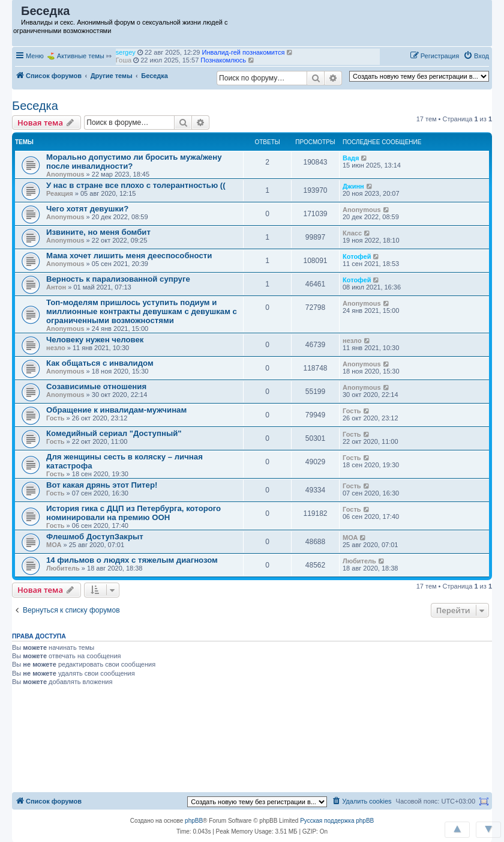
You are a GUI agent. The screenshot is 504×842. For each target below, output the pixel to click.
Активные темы (81, 56)
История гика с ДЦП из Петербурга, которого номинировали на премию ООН (133, 513)
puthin (125, 52)
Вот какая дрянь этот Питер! (102, 485)
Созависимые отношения (96, 386)
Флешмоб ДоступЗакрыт (95, 537)
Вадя (351, 158)
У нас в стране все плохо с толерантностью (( (136, 185)
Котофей (357, 256)
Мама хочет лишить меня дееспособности (129, 256)
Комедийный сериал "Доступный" (114, 433)
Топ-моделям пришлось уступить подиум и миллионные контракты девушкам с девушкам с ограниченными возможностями (142, 311)
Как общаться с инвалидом (100, 363)
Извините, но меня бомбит (98, 232)
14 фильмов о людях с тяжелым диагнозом (132, 560)
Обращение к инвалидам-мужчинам (116, 410)
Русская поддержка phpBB (337, 821)
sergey (126, 60)
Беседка (35, 106)
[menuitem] (476, 56)
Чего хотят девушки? (87, 209)
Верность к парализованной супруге (118, 279)
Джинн (353, 186)
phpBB (194, 821)
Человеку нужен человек (95, 340)
